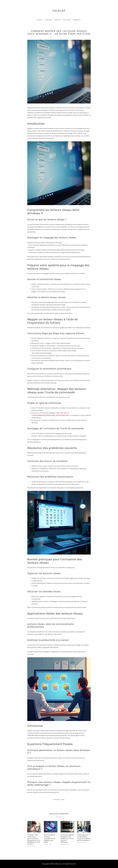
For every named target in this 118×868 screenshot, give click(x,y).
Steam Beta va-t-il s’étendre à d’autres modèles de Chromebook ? (84, 838)
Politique (67, 20)
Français (76, 20)
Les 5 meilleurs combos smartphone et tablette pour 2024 (49, 838)
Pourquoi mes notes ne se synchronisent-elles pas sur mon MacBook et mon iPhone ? (34, 839)
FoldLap (59, 11)
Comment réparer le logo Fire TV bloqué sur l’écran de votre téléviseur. (67, 838)
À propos (48, 20)
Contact (58, 20)
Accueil (40, 20)
